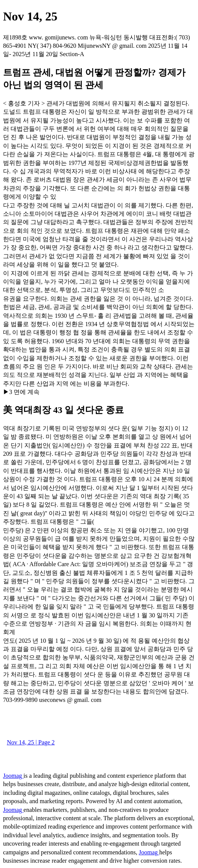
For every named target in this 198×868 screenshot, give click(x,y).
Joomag (13, 776)
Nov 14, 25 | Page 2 (31, 742)
